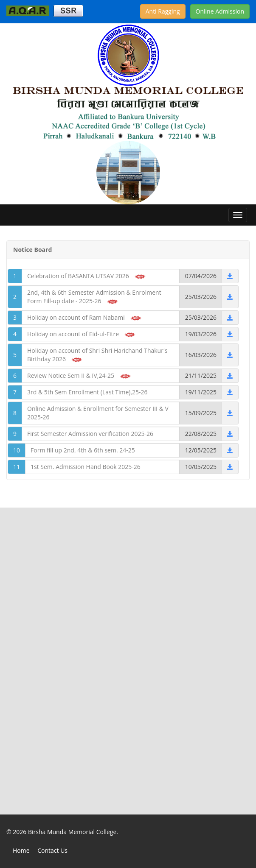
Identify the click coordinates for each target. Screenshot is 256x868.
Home (21, 850)
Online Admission (220, 11)
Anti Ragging (163, 11)
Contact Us (52, 850)
